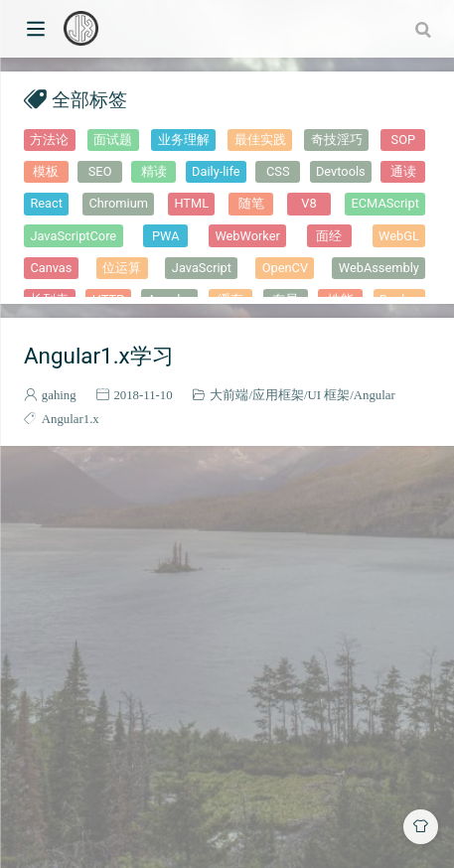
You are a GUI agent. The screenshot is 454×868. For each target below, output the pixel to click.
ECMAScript (385, 203)
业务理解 (184, 140)
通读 (403, 171)
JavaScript (202, 268)
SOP (403, 140)
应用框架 (278, 395)
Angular (375, 395)
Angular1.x (71, 419)
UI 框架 (329, 395)
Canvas (51, 268)
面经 (329, 236)
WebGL (399, 236)
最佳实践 (260, 140)
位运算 (122, 268)
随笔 (251, 203)
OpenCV (285, 268)
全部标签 (89, 99)
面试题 (113, 140)
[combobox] (425, 29)
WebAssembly (379, 268)
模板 (46, 171)
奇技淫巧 (337, 140)
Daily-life (216, 171)
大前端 (229, 395)
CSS (278, 171)
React (46, 203)
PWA (166, 236)
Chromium (118, 203)
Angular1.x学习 (99, 356)
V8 (308, 203)
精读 (154, 171)
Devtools (341, 171)
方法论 (49, 140)
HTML (191, 203)
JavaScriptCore (73, 236)
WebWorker (247, 236)
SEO (100, 171)
